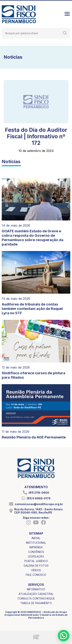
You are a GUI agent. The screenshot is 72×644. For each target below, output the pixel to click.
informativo (36, 589)
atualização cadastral (36, 594)
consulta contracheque (36, 598)
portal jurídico (36, 561)
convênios (36, 552)
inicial (36, 538)
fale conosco (36, 575)
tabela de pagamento (36, 603)
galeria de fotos (36, 566)
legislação (36, 556)
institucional (36, 543)
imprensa (36, 547)
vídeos (36, 570)
